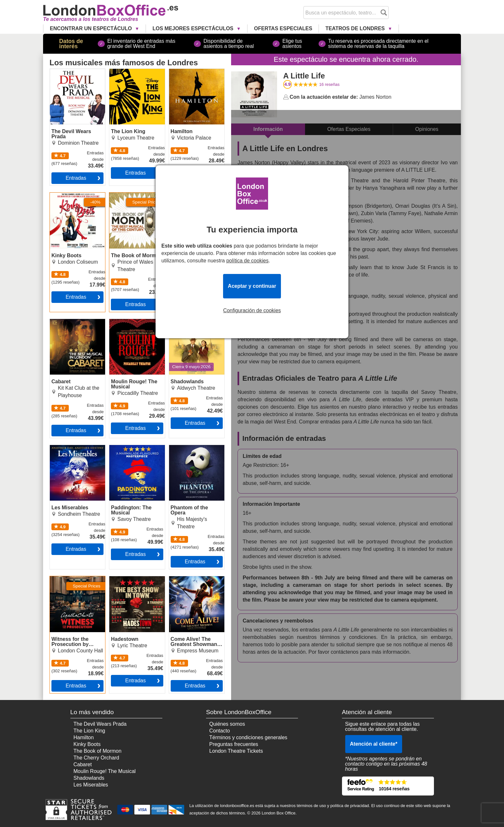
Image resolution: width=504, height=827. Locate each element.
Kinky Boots (63, 195)
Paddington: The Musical (128, 450)
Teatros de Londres (356, 28)
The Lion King (125, 71)
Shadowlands (184, 322)
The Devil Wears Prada (76, 71)
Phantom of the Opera (194, 448)
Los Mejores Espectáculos (194, 28)
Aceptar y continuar (252, 286)
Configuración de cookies (252, 311)
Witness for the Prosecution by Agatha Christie (76, 584)
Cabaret (59, 322)
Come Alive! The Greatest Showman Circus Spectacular (191, 584)
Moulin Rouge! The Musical (131, 324)
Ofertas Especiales (283, 28)
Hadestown (122, 579)
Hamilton (179, 71)
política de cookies (248, 261)
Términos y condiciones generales (248, 737)
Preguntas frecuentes (234, 744)
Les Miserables (67, 448)
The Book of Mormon (133, 195)
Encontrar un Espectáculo (92, 28)
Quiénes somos (227, 724)
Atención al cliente (374, 744)
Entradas (76, 178)
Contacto (220, 731)
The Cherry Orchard (96, 758)
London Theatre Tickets (236, 751)
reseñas (329, 84)
